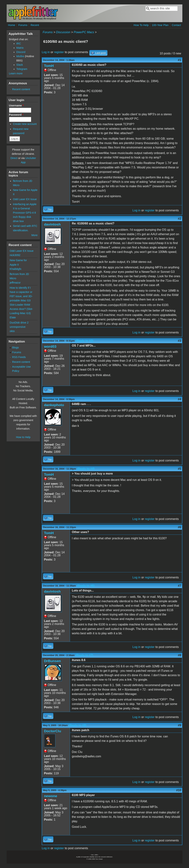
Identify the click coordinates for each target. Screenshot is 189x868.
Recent (35, 25)
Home (12, 25)
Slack (20, 65)
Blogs (16, 347)
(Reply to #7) (84, 655)
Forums (23, 25)
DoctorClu (53, 731)
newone (50, 796)
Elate (13, 317)
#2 (180, 219)
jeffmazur (15, 283)
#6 (180, 527)
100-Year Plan (160, 25)
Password (16, 115)
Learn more (16, 73)
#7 (180, 586)
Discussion (63, 32)
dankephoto (54, 405)
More (34, 235)
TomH (49, 66)
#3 (180, 341)
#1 (180, 60)
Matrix (20, 48)
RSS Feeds (19, 357)
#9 (180, 725)
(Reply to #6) (86, 586)
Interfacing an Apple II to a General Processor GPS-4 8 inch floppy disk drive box (25, 213)
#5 (180, 469)
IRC (19, 44)
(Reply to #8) (78, 725)
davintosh (52, 224)
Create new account (25, 124)
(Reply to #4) (86, 469)
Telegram (22, 69)
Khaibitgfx (16, 269)
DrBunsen (52, 661)
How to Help (23, 437)
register (59, 52)
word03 (50, 346)
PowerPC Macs (84, 32)
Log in (46, 52)
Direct (14, 158)
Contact (176, 25)
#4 (180, 399)
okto (12, 331)
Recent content (21, 89)
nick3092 (15, 255)
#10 (179, 790)
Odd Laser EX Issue (25, 199)
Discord (21, 52)
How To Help (141, 25)
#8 (180, 655)
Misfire (20, 56)
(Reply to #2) (85, 341)
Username (16, 106)
